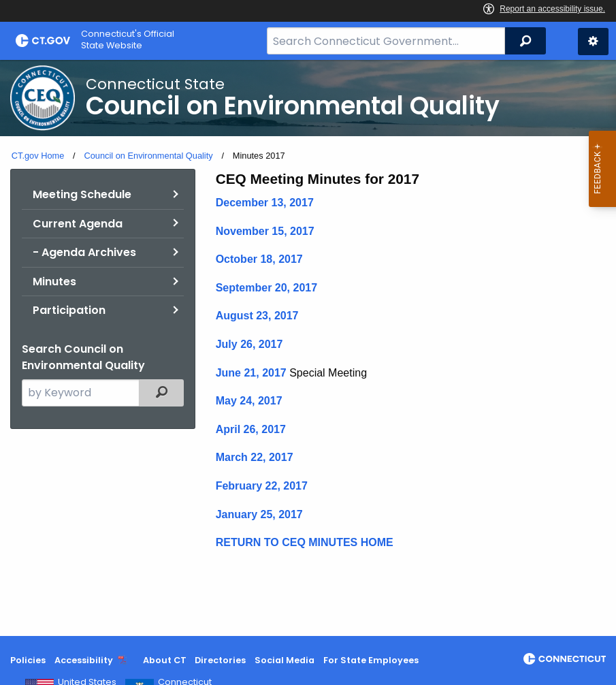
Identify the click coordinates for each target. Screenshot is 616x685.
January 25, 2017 (259, 514)
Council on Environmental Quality (148, 156)
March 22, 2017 (255, 457)
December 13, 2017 (265, 203)
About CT (165, 660)
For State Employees (371, 660)
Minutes (54, 282)
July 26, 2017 (249, 344)
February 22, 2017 (262, 486)
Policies (28, 660)
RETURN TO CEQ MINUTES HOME (305, 542)
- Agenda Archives (84, 252)
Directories (220, 660)
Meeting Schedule (82, 194)
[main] (308, 348)
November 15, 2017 (265, 231)
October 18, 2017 (259, 259)
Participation (69, 310)
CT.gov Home (38, 156)
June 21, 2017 (251, 373)
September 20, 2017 (266, 288)
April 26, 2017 (251, 429)
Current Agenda (78, 224)
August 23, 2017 (257, 316)
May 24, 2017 (249, 401)
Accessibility (84, 660)
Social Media (285, 660)
